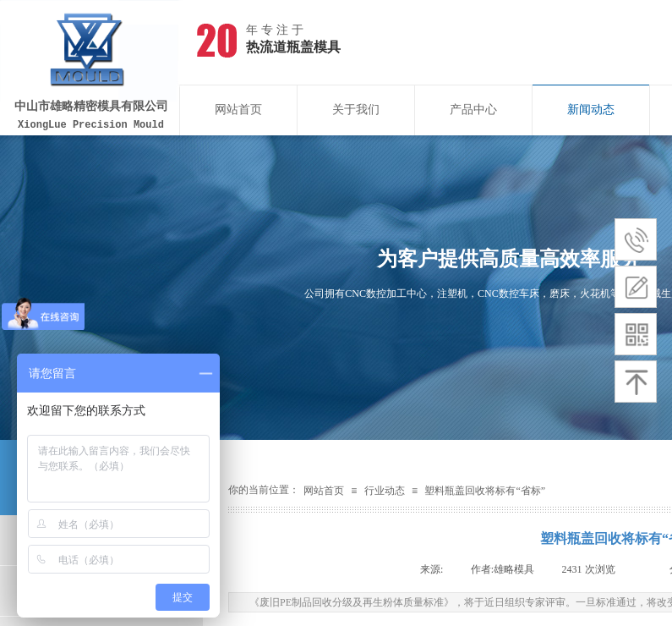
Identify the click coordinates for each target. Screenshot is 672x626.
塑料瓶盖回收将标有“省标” (485, 491)
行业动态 (385, 491)
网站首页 (238, 110)
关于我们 (356, 110)
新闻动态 (591, 110)
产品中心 (473, 110)
